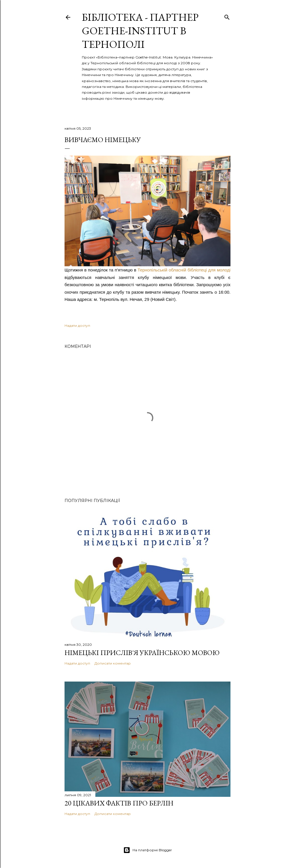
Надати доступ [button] (77, 325)
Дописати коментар (113, 663)
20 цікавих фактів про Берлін (119, 803)
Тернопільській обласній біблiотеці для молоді (184, 270)
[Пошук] (227, 16)
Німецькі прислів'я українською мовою (142, 653)
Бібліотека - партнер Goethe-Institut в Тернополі (140, 31)
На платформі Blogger (148, 850)
